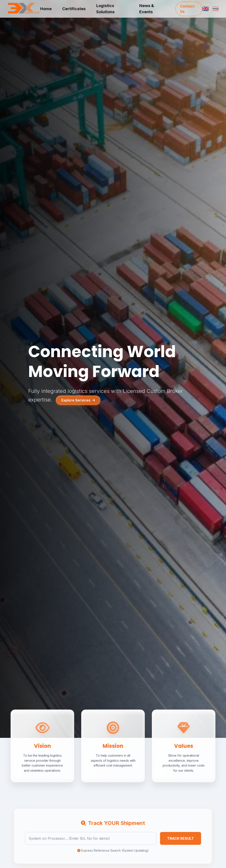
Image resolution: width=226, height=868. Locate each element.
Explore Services (78, 400)
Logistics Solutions (105, 9)
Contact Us (187, 9)
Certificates (74, 9)
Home (46, 9)
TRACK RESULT (181, 838)
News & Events (147, 9)
